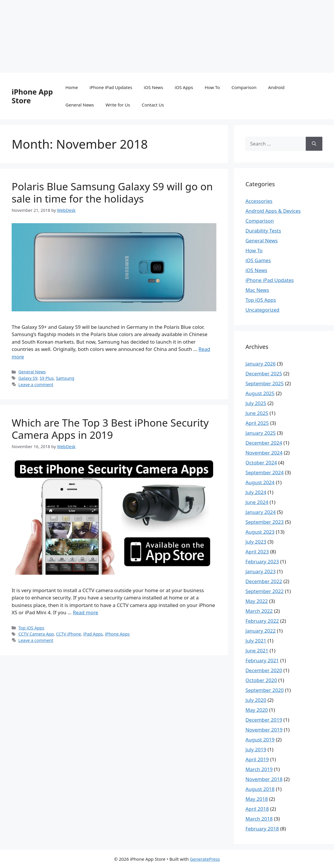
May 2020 (257, 710)
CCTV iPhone (69, 634)
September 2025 (265, 383)
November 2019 (264, 730)
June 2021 (257, 650)
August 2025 (260, 393)
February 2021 (262, 660)
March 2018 (259, 819)
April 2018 (257, 809)
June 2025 (257, 413)
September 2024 (265, 472)
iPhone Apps (117, 634)
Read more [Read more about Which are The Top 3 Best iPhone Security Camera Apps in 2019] (85, 612)
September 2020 (265, 690)
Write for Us (118, 105)
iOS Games (258, 260)
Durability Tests (263, 231)
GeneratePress (205, 859)
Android (276, 87)
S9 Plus (47, 378)
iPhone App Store (32, 96)
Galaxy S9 (28, 378)
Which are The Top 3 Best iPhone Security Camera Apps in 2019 (110, 429)
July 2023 (256, 542)
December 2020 (264, 670)
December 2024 (264, 443)
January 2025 (261, 433)
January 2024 (261, 512)
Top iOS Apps (31, 628)
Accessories (259, 201)
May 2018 (257, 799)
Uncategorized (263, 310)
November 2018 (264, 779)
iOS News (153, 87)
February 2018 (262, 829)
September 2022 (265, 591)
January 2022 (261, 631)
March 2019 (259, 769)
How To (212, 87)
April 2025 (257, 423)
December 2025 (264, 373)
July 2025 (256, 403)
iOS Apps (184, 87)
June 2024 (257, 502)
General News (80, 105)
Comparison (244, 87)
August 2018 (260, 789)
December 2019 (264, 720)
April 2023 (257, 552)
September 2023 (265, 522)
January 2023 (261, 571)
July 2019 (256, 749)
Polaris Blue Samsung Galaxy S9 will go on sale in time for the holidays (112, 192)
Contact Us (153, 105)
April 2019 (257, 759)
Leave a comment (36, 385)
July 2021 (256, 641)
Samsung (65, 378)
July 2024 (256, 492)
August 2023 (260, 532)
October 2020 (261, 680)
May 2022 (257, 601)
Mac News (257, 290)
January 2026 (261, 364)
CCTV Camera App (36, 634)
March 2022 (259, 611)
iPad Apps (93, 634)
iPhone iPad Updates (111, 87)
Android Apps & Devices (273, 211)
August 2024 (260, 482)
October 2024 (261, 463)
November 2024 (264, 453)
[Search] (314, 144)
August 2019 (260, 740)
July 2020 (256, 700)
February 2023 (262, 561)
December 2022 (264, 581)
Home (72, 87)
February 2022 (262, 621)
